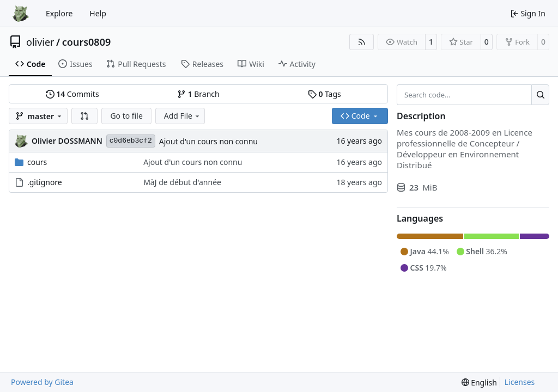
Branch (198, 94)
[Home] (21, 14)
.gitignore (45, 182)
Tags (325, 94)
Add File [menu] (183, 116)
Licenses (520, 382)
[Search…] (540, 95)
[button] (84, 116)
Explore (59, 13)
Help (98, 13)
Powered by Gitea (42, 382)
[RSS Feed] (362, 42)
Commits (72, 94)
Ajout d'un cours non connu (208, 141)
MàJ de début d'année (182, 182)
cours (37, 162)
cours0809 (87, 42)
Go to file (126, 116)
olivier (40, 42)
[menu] (479, 382)
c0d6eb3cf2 (131, 141)
